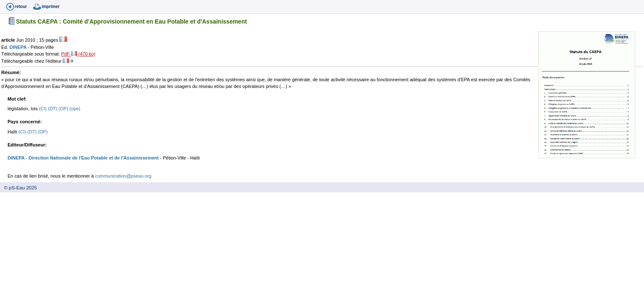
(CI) (44, 109)
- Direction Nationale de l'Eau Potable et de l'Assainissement (91, 158)
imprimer (51, 7)
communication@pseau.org (123, 176)
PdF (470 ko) (78, 54)
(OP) (64, 109)
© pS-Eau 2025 (19, 188)
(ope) (75, 109)
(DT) (53, 109)
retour (21, 7)
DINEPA (19, 47)
